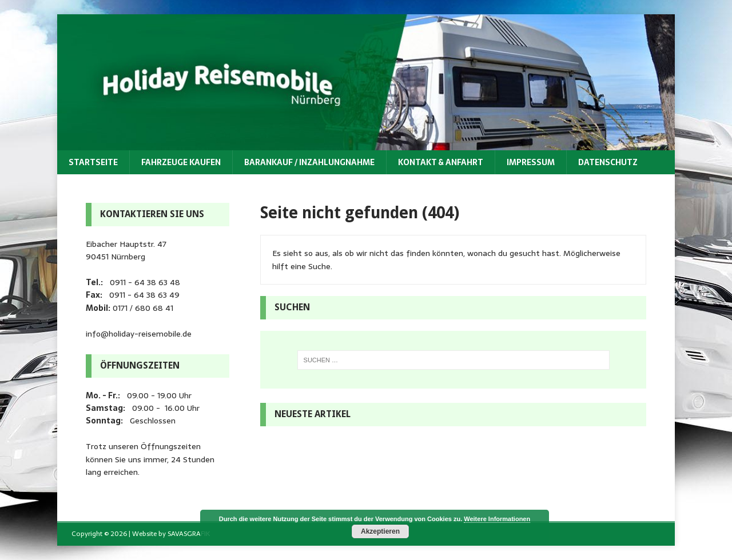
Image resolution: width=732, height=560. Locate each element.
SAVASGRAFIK (189, 534)
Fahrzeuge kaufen (181, 162)
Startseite (93, 162)
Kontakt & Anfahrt (441, 162)
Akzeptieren (380, 531)
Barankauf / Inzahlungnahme (309, 162)
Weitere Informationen (497, 519)
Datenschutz (608, 162)
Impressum (531, 162)
